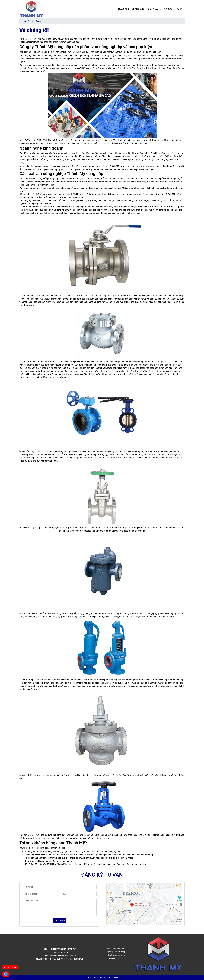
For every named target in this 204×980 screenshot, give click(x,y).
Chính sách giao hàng (116, 948)
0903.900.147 (10, 967)
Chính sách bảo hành (116, 955)
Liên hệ (178, 9)
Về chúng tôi (139, 9)
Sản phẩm (153, 9)
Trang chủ (123, 9)
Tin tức (168, 9)
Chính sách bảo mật (116, 958)
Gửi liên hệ (60, 920)
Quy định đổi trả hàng (116, 952)
